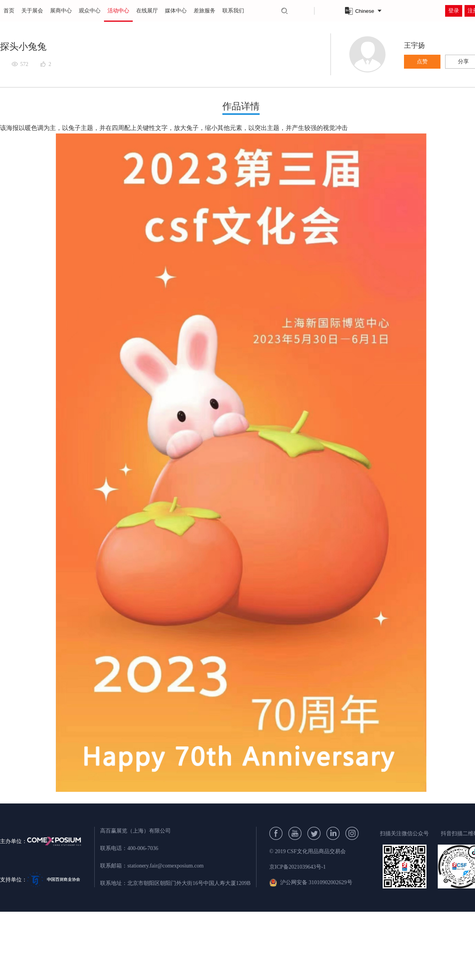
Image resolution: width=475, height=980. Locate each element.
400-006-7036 (143, 848)
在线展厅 (147, 11)
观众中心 (90, 11)
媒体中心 (176, 11)
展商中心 (61, 11)
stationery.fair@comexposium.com (165, 866)
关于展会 (32, 11)
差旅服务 (205, 11)
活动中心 (118, 11)
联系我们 (233, 11)
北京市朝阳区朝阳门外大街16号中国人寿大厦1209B (189, 883)
